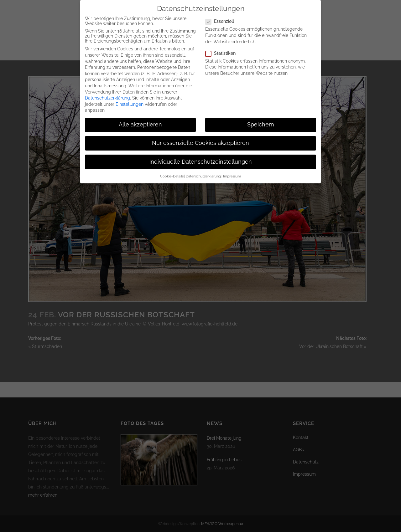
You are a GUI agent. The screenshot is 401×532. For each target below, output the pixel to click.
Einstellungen (130, 102)
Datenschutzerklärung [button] (203, 174)
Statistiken (223, 51)
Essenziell (222, 19)
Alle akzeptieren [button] (140, 123)
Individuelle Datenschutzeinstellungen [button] (201, 160)
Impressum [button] (232, 174)
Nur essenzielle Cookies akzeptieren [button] (200, 141)
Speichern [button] (261, 123)
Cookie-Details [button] (172, 174)
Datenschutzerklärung (107, 96)
